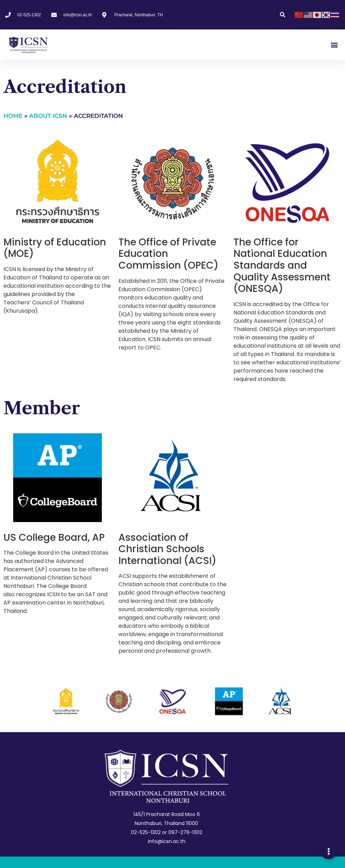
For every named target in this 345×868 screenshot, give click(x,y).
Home (13, 116)
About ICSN (48, 116)
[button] (282, 15)
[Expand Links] (329, 852)
